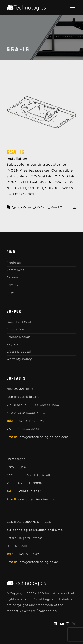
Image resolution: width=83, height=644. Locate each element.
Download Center (21, 322)
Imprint (13, 292)
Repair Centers (18, 329)
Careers (13, 277)
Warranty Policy (19, 359)
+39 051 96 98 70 (32, 421)
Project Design (18, 337)
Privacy (12, 285)
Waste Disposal (19, 352)
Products (14, 263)
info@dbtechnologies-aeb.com (43, 437)
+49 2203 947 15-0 (33, 554)
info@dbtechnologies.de (38, 562)
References (15, 270)
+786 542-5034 (30, 491)
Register (13, 344)
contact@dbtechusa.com (39, 499)
